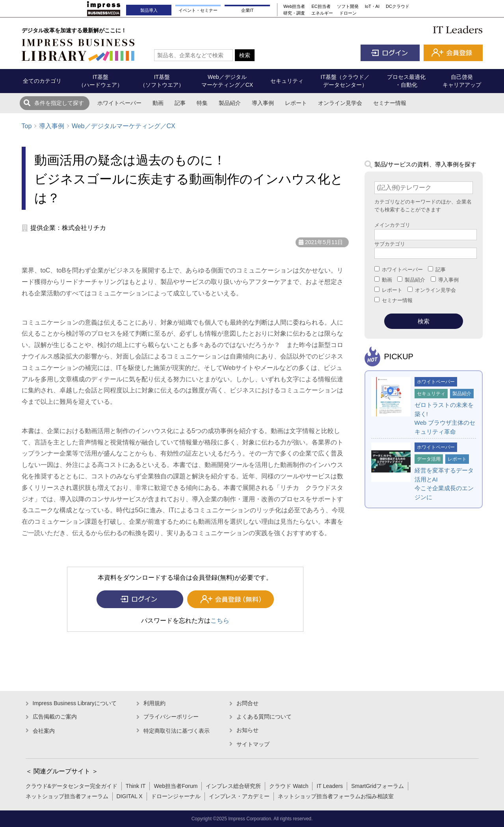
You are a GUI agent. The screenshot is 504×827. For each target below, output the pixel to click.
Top (27, 126)
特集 (202, 103)
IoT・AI (372, 6)
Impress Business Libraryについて (75, 703)
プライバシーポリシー (171, 717)
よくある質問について (264, 717)
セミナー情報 (390, 103)
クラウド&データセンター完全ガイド (72, 786)
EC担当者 (321, 6)
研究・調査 (294, 13)
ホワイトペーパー (119, 103)
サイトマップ (253, 744)
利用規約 (154, 703)
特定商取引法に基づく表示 (177, 731)
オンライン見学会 (340, 103)
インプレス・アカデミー (239, 796)
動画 (158, 103)
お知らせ (247, 730)
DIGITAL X (130, 796)
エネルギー (322, 13)
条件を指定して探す (59, 103)
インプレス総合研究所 (233, 786)
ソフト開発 (348, 6)
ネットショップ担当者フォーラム (67, 796)
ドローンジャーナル (176, 796)
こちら (220, 621)
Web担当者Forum (176, 786)
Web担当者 (294, 6)
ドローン (348, 13)
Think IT (136, 786)
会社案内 (44, 731)
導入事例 (263, 103)
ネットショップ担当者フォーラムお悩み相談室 (336, 796)
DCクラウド (398, 6)
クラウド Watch (289, 786)
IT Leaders (330, 786)
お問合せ (247, 703)
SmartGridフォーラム (378, 786)
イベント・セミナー (198, 10)
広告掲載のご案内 (55, 717)
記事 (180, 103)
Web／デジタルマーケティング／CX (124, 126)
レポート (296, 103)
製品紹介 (230, 103)
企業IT (247, 10)
